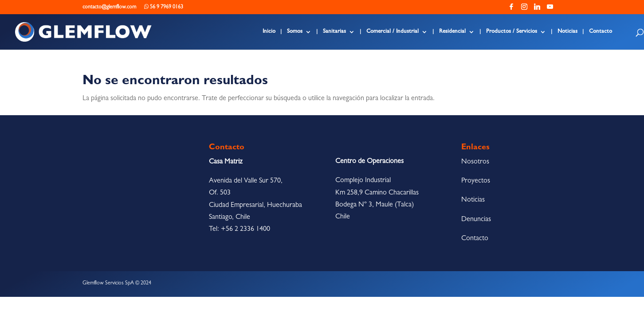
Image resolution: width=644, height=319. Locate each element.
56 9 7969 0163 (164, 7)
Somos (295, 32)
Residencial (452, 32)
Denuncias (476, 220)
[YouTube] (550, 9)
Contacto (601, 32)
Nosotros (475, 162)
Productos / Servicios (512, 32)
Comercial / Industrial (393, 32)
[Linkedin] (537, 9)
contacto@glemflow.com (109, 8)
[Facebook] (511, 9)
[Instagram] (524, 9)
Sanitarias (334, 32)
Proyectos (476, 181)
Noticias (567, 32)
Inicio (269, 32)
